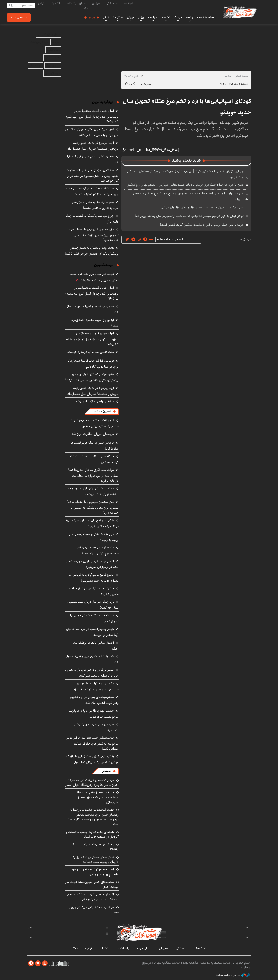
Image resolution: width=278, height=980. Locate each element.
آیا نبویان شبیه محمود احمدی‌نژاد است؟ (95, 323)
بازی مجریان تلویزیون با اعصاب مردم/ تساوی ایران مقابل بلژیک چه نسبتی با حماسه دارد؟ (93, 235)
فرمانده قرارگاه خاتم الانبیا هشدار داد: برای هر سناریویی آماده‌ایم (93, 364)
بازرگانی (106, 771)
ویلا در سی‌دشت (39, 42)
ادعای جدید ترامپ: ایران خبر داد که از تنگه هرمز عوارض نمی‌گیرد (93, 564)
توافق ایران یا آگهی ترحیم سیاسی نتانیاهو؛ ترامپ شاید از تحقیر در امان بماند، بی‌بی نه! (189, 216)
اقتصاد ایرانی (52, 58)
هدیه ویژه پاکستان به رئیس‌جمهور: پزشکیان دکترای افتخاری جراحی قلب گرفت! (92, 251)
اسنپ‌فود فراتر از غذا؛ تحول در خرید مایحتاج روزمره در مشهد (94, 872)
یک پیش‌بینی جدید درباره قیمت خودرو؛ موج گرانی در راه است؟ (96, 551)
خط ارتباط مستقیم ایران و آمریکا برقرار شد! (92, 160)
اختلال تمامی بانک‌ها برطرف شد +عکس (96, 646)
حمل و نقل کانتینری (49, 34)
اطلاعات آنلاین (239, 12)
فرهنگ (178, 17)
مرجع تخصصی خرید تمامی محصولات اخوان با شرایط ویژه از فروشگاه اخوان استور (92, 782)
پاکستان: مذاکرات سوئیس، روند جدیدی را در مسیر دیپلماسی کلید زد (96, 686)
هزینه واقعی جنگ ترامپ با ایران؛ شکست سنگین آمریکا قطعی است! (202, 225)
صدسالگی (112, 3)
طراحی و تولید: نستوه (233, 975)
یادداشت (71, 3)
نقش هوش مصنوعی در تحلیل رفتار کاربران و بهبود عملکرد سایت (94, 859)
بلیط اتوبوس (52, 73)
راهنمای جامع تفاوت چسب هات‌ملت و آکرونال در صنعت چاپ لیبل (92, 834)
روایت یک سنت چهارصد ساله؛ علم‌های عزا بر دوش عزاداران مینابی (202, 207)
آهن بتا (56, 42)
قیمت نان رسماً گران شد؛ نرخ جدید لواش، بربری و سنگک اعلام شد (94, 277)
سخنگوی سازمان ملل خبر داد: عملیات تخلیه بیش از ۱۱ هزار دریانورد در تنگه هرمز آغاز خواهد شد (92, 175)
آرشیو (41, 3)
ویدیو (92, 17)
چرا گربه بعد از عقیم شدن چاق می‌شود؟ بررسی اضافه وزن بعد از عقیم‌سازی (97, 797)
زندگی (106, 17)
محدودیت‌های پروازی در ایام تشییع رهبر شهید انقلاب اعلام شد (94, 700)
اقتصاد (166, 17)
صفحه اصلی (242, 76)
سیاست (153, 17)
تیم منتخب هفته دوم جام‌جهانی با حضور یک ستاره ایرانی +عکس (95, 423)
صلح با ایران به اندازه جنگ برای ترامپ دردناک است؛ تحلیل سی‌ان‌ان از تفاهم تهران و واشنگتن (185, 185)
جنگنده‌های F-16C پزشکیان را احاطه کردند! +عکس (94, 459)
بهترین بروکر (53, 65)
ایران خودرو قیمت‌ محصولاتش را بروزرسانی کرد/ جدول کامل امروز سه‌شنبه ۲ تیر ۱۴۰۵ (92, 293)
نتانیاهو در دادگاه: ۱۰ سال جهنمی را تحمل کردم (94, 618)
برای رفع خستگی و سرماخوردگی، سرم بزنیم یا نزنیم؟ (93, 537)
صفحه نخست (206, 17)
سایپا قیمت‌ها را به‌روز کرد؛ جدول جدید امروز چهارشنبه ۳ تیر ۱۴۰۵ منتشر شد (92, 191)
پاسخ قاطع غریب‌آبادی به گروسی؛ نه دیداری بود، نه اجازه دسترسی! (93, 578)
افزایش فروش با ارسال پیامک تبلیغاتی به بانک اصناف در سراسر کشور (92, 897)
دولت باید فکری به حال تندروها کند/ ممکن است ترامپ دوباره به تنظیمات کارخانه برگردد (93, 475)
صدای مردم (84, 5)
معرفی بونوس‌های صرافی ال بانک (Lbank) (95, 847)
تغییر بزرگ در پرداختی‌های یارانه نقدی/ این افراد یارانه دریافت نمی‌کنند (92, 132)
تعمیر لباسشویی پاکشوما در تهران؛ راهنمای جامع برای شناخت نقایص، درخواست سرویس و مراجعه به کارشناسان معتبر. (92, 817)
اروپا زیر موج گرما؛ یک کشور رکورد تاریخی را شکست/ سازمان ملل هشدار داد (93, 146)
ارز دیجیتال (35, 65)
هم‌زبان (96, 3)
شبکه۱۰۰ (129, 3)
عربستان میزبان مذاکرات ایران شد (93, 434)
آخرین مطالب (102, 411)
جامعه (190, 17)
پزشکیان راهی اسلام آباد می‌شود (94, 401)
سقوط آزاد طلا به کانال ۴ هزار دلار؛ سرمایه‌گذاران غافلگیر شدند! (95, 205)
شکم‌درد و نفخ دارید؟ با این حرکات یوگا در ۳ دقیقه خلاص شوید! (92, 523)
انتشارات (55, 3)
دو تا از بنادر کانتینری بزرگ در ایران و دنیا (94, 909)
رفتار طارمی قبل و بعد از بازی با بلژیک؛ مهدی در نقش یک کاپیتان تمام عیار (92, 759)
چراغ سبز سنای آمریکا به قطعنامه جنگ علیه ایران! (92, 219)
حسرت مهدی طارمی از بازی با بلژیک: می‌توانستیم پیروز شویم (93, 714)
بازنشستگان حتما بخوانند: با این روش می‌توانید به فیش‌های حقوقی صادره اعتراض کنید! (92, 743)
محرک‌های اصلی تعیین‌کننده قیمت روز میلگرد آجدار (92, 884)
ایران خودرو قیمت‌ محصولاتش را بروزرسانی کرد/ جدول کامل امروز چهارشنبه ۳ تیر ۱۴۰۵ (92, 116)
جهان (130, 17)
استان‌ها (118, 17)
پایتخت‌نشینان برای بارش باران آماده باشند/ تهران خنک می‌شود (93, 491)
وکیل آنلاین (53, 50)
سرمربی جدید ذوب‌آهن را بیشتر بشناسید (96, 727)
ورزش (141, 17)
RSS (75, 948)
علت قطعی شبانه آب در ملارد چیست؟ (90, 352)
